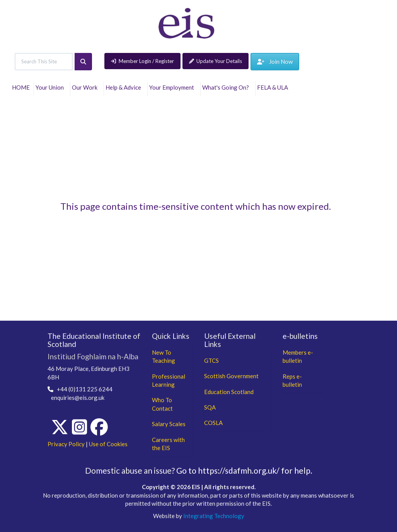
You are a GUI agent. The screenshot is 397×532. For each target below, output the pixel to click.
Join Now (275, 61)
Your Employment (173, 87)
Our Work (86, 87)
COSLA (213, 423)
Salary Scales (169, 424)
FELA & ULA (274, 87)
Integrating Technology (214, 516)
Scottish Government (231, 376)
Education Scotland (229, 392)
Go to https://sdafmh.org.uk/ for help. (244, 470)
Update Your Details (216, 61)
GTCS (211, 360)
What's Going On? (227, 87)
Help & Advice (124, 87)
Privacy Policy (66, 444)
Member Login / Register (142, 61)
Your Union (51, 87)
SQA (210, 407)
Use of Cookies (108, 444)
